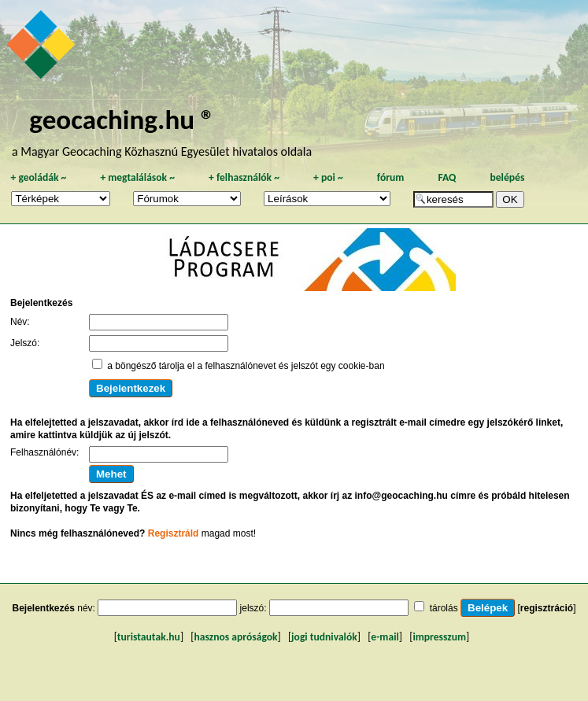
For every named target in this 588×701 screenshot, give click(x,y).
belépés (507, 177)
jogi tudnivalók (324, 637)
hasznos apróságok (235, 637)
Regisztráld (174, 533)
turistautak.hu (149, 637)
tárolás (444, 608)
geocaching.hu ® (122, 119)
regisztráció (547, 608)
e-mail (385, 637)
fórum (391, 177)
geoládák (38, 177)
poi (328, 177)
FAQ (447, 177)
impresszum (439, 637)
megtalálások (137, 177)
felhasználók (244, 177)
